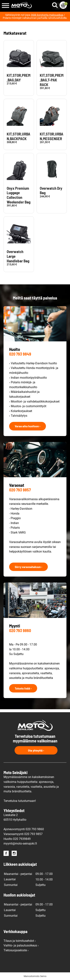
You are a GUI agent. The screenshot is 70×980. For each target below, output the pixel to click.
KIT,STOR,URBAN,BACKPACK (18, 136)
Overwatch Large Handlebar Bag (18, 256)
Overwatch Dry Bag (51, 191)
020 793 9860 (20, 630)
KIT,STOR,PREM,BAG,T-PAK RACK (52, 80)
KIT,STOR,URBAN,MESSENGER (52, 136)
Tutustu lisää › (23, 688)
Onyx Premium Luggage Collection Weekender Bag (19, 195)
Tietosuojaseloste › (16, 950)
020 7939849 (22, 839)
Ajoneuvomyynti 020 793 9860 (24, 829)
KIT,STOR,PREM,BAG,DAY (19, 78)
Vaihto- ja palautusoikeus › (21, 945)
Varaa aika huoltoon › (28, 426)
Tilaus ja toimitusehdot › (20, 941)
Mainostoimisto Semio (35, 976)
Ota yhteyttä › (36, 750)
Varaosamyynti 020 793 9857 (23, 834)
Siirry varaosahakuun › (28, 567)
